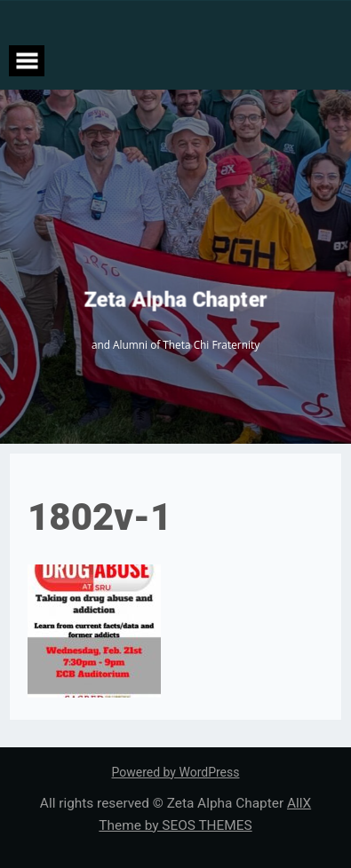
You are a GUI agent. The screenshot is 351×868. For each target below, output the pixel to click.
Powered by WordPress (176, 772)
